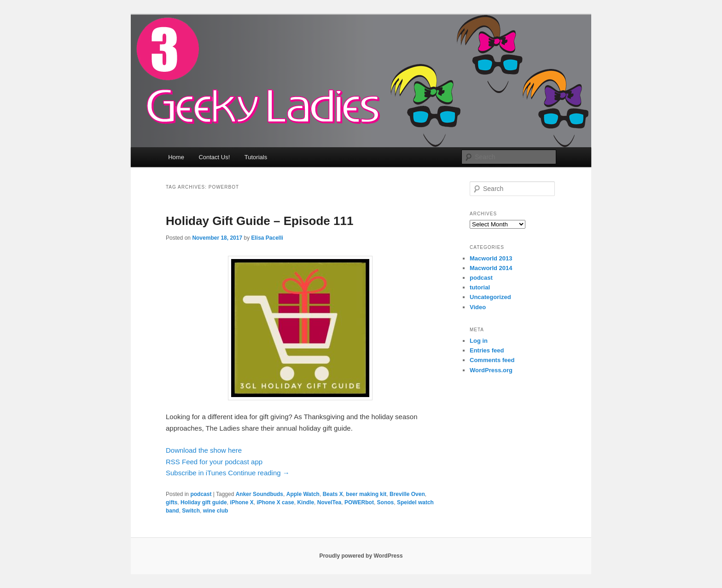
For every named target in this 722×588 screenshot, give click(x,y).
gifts (172, 502)
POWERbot (359, 502)
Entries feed (487, 350)
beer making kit (366, 494)
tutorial (480, 287)
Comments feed (492, 360)
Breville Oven (407, 494)
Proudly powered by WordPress (361, 556)
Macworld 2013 (491, 258)
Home (176, 157)
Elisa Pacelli (267, 238)
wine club (216, 511)
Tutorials (256, 157)
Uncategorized (490, 297)
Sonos (386, 502)
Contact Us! (214, 157)
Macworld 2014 (491, 268)
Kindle (306, 502)
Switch (191, 511)
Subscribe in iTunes (196, 473)
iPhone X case (275, 502)
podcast (201, 494)
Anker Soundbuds (259, 494)
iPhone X (242, 502)
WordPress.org (491, 370)
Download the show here (204, 450)
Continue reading (259, 473)
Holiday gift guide (204, 502)
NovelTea (329, 502)
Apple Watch (303, 494)
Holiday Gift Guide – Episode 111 (259, 221)
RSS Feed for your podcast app (214, 462)
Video (478, 307)
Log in (479, 341)
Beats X (333, 494)
